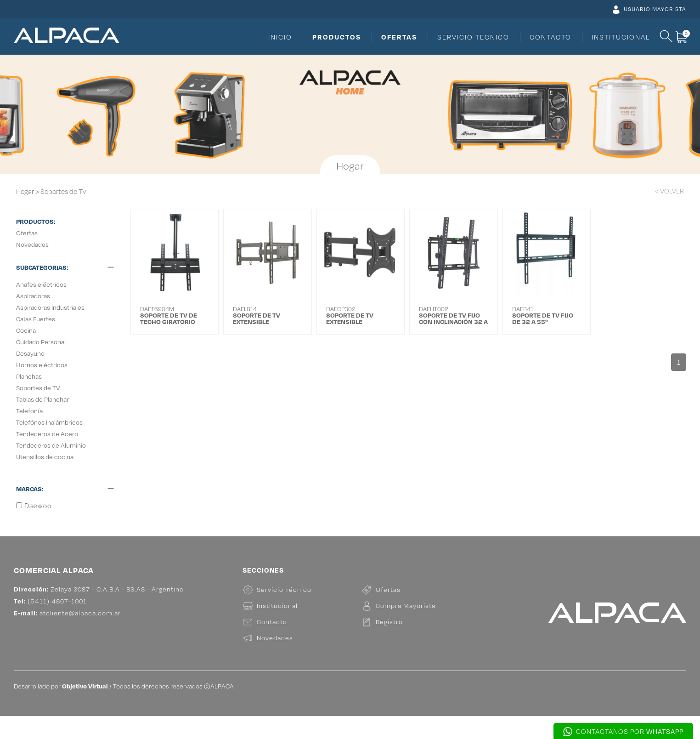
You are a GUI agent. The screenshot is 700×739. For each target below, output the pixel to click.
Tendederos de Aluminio (51, 445)
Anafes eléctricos (41, 284)
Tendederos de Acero (47, 434)
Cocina (26, 330)
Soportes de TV (63, 191)
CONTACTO (550, 37)
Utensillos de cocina (45, 457)
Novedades (32, 244)
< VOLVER (669, 191)
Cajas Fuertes (36, 319)
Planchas (29, 376)
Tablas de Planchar (42, 399)
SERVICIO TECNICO (473, 37)
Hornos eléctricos (42, 365)
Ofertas (27, 233)
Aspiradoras (33, 296)
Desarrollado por (61, 709)
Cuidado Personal (41, 342)
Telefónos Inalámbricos (49, 422)
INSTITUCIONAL (621, 37)
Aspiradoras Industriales (50, 307)
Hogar (25, 191)
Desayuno (30, 353)
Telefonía (29, 411)
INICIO (280, 37)
